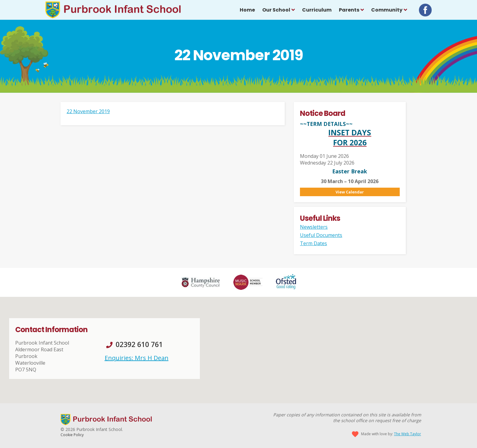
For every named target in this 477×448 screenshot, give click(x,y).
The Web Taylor (407, 434)
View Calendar (350, 192)
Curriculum (317, 10)
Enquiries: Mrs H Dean (137, 358)
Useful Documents (321, 235)
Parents (349, 10)
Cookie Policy (72, 435)
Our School (276, 10)
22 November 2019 (88, 111)
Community (387, 10)
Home (247, 10)
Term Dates (313, 243)
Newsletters (314, 227)
